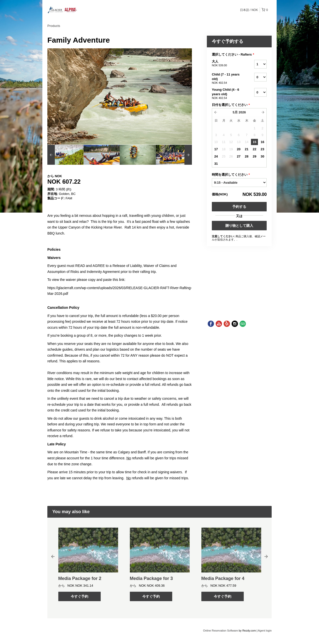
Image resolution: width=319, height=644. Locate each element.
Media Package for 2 (80, 578)
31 (216, 164)
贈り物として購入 (239, 226)
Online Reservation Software (221, 631)
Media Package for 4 (223, 578)
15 (254, 142)
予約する (239, 207)
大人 (227, 64)
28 (246, 156)
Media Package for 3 (151, 578)
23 (262, 149)
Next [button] (266, 556)
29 (254, 156)
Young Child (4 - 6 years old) (227, 94)
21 (246, 149)
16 (262, 142)
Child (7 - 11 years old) (227, 79)
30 (262, 156)
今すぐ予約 (80, 596)
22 (254, 149)
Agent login (265, 631)
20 (239, 149)
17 (216, 149)
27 (239, 156)
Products (54, 26)
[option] (65, 155)
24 (216, 156)
